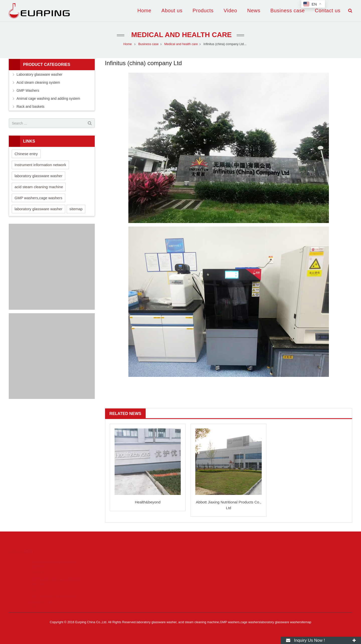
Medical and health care (181, 35)
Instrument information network (40, 165)
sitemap (76, 209)
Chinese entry (26, 154)
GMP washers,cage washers (38, 198)
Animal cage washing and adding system (48, 98)
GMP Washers (28, 90)
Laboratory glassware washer (39, 74)
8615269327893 (201, 562)
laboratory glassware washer (38, 176)
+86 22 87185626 (202, 569)
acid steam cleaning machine (39, 187)
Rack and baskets (30, 106)
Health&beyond (148, 502)
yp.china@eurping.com (206, 576)
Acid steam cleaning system (38, 82)
